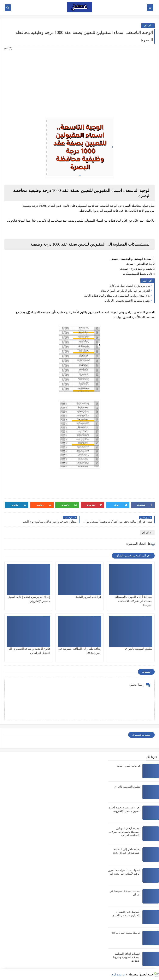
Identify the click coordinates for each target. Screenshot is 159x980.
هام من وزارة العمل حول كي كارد (130, 286)
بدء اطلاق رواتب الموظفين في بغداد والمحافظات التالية (117, 296)
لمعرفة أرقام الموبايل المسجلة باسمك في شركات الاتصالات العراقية (134, 601)
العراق (148, 26)
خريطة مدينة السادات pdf (126, 933)
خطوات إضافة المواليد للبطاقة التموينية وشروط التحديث (127, 957)
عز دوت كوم (119, 975)
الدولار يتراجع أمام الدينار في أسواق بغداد (125, 291)
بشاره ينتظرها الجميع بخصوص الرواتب (127, 301)
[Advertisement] (79, 80)
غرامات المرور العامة (88, 597)
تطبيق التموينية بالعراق (139, 649)
